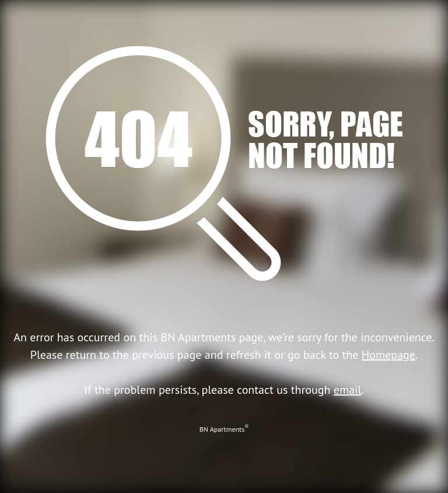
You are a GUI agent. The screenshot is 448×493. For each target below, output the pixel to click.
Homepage (388, 355)
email (348, 390)
